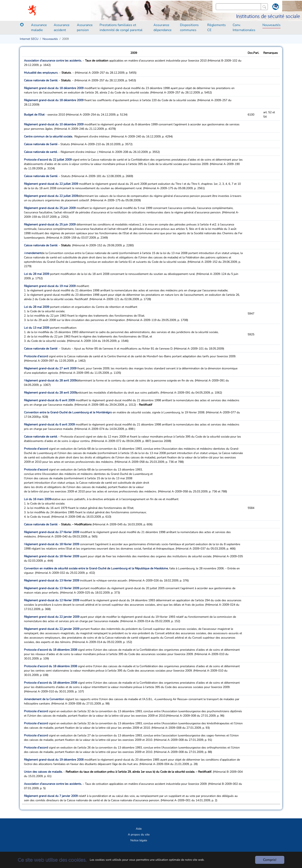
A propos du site (139, 835)
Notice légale (139, 840)
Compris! (270, 860)
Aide (139, 829)
